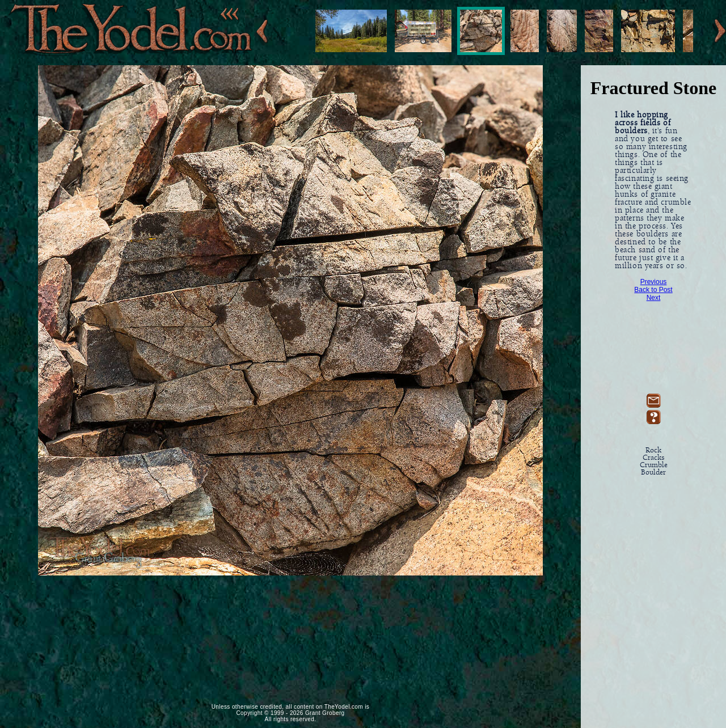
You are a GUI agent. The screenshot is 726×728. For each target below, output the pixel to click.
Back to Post (653, 290)
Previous (654, 282)
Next (654, 298)
